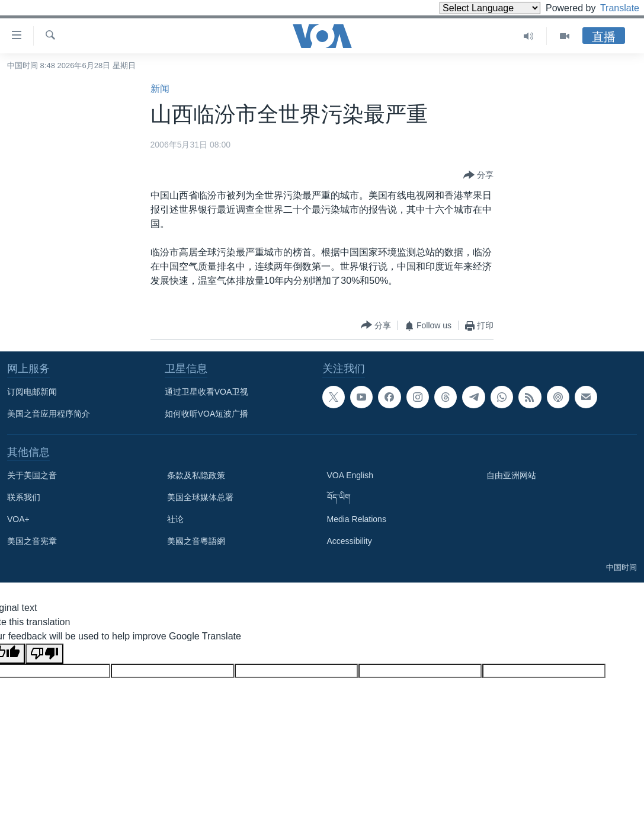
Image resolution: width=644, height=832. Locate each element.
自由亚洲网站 (511, 475)
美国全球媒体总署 (200, 497)
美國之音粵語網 (196, 541)
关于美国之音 (32, 475)
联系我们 (24, 497)
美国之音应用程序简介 (49, 414)
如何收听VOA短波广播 (207, 414)
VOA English (350, 475)
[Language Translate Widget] (470, 8)
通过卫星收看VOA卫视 (207, 392)
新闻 (160, 89)
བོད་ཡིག (339, 497)
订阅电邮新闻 (32, 392)
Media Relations (357, 519)
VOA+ (18, 519)
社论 (175, 519)
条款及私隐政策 (196, 475)
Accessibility (350, 541)
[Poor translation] (44, 654)
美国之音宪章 (32, 541)
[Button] (478, 175)
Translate (609, 8)
